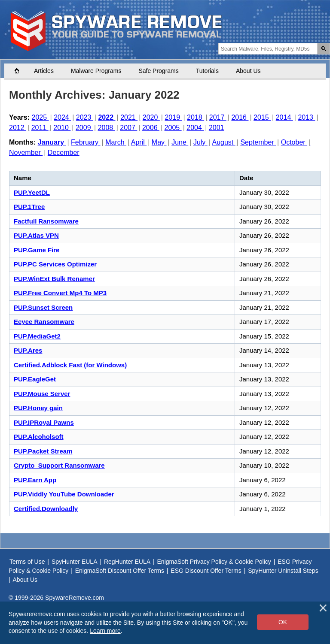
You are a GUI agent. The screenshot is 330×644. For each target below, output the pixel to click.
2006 (151, 128)
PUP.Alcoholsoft (39, 437)
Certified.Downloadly (46, 509)
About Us (248, 71)
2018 (196, 117)
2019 (173, 117)
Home (21, 71)
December (64, 153)
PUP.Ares (28, 350)
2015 (262, 117)
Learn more (105, 631)
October (294, 142)
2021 (129, 117)
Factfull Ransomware (46, 221)
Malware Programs (96, 71)
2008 (107, 128)
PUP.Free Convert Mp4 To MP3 (60, 293)
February (86, 142)
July (200, 142)
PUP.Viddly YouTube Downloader (64, 494)
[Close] (323, 608)
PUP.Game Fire (37, 250)
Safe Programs (158, 71)
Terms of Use (27, 562)
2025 (40, 117)
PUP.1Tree (29, 207)
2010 (62, 128)
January (52, 142)
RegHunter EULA (127, 562)
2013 (306, 117)
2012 (18, 128)
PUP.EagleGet (35, 379)
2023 (85, 117)
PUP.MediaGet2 (37, 336)
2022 (107, 117)
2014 (284, 117)
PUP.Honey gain (38, 408)
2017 (218, 117)
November (26, 153)
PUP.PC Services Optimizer (55, 264)
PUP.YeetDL (32, 192)
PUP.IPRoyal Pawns (44, 422)
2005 (173, 128)
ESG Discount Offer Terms (206, 571)
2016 (240, 117)
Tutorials (207, 71)
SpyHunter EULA (75, 562)
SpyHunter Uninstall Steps (283, 571)
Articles (44, 71)
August (224, 142)
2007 (128, 128)
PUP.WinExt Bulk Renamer (54, 279)
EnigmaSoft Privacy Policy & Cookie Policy (214, 562)
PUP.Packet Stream (43, 451)
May (159, 142)
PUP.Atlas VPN (36, 235)
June (180, 142)
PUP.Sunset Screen (43, 307)
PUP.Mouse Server (42, 394)
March (116, 142)
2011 (40, 128)
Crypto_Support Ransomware (59, 465)
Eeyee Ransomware (44, 322)
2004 (195, 128)
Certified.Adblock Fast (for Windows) (70, 365)
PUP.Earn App (35, 480)
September (258, 142)
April (139, 142)
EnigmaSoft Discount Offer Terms (120, 571)
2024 (62, 117)
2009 (84, 128)
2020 (151, 117)
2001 (217, 128)
